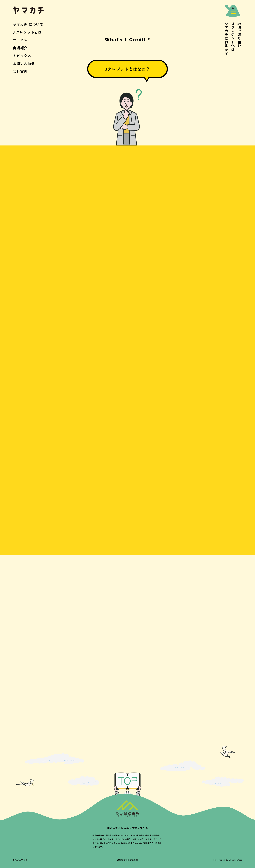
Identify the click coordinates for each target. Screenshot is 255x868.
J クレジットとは (27, 32)
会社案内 (20, 71)
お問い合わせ (24, 63)
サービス (20, 40)
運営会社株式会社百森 (128, 860)
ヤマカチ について (28, 24)
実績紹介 (20, 48)
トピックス (22, 56)
